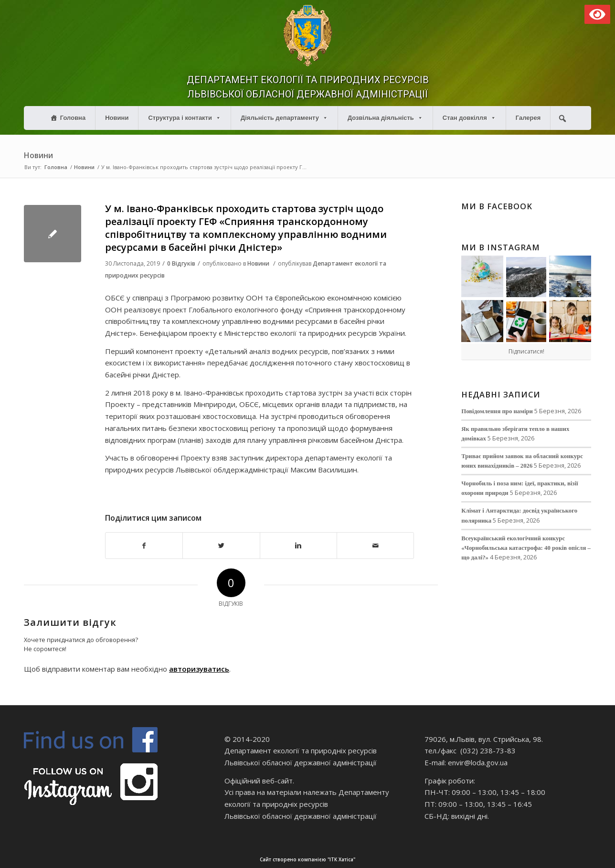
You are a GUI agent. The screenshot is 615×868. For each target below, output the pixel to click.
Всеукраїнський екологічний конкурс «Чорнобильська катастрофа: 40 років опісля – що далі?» (526, 548)
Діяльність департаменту (284, 118)
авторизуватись (199, 669)
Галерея (528, 118)
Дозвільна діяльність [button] (385, 118)
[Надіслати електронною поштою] (375, 546)
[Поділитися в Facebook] (144, 546)
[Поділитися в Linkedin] (298, 546)
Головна (73, 118)
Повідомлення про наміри (497, 411)
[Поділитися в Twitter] (221, 546)
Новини (117, 118)
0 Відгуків (181, 263)
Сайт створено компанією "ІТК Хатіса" (436, 860)
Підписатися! (526, 351)
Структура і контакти (185, 118)
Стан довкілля (469, 118)
